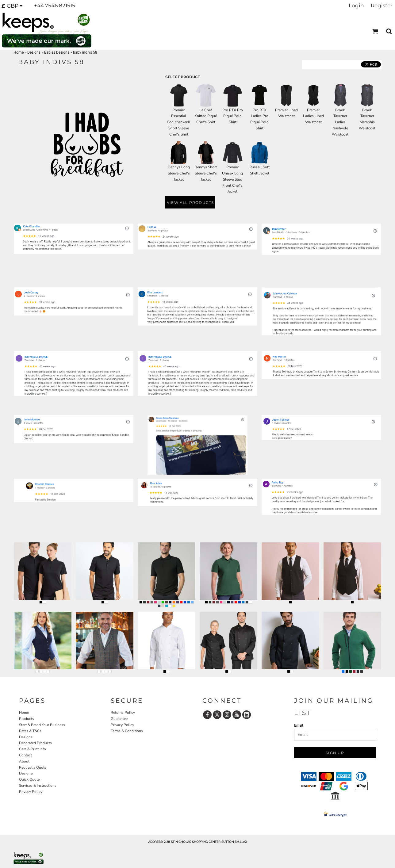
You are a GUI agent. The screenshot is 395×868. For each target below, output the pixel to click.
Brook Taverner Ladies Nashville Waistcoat (340, 122)
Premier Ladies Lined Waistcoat (313, 116)
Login (356, 6)
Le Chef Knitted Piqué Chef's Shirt (206, 116)
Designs (34, 52)
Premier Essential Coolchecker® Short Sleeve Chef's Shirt (179, 122)
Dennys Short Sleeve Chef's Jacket (206, 173)
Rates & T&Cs (30, 731)
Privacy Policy (31, 792)
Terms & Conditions (127, 731)
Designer (26, 773)
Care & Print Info (33, 749)
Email (299, 725)
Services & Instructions (38, 786)
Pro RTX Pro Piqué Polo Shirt (233, 116)
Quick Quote (29, 779)
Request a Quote (33, 767)
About (24, 761)
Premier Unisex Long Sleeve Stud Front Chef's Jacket (232, 179)
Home (19, 52)
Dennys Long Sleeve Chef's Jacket (179, 173)
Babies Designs (57, 52)
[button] (14, 6)
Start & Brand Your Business (42, 725)
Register (382, 6)
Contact (25, 755)
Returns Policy (123, 713)
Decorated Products (35, 743)
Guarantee (119, 719)
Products (27, 719)
